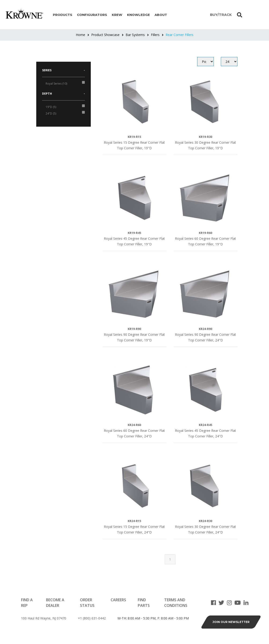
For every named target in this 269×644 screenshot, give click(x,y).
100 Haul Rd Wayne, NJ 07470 (44, 618)
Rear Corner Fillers (180, 35)
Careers (118, 600)
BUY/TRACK (221, 15)
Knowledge (138, 15)
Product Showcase (105, 35)
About (161, 15)
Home (80, 35)
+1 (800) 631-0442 (92, 618)
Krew (117, 15)
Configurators (92, 15)
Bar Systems (135, 35)
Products (63, 15)
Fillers (155, 35)
